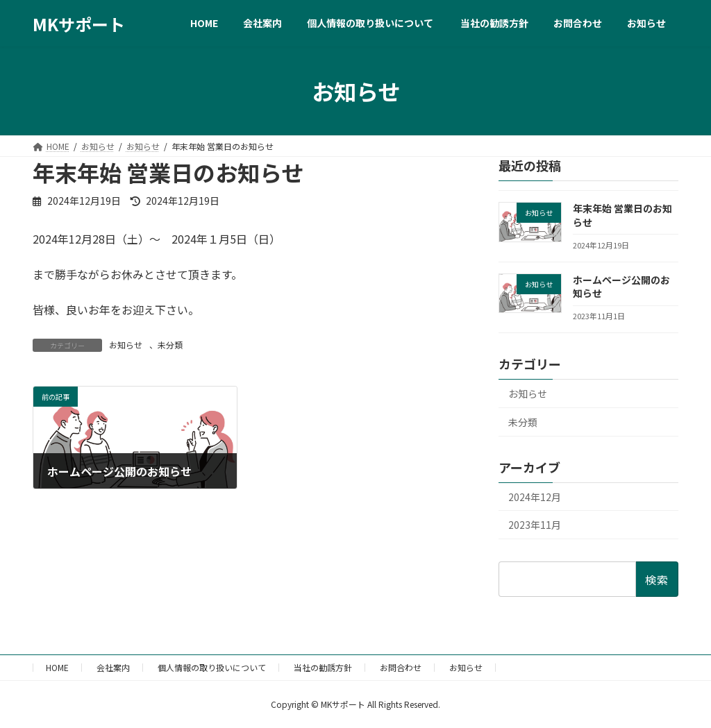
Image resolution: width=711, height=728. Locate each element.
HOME (57, 667)
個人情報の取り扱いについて (212, 667)
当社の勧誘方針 (323, 667)
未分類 (170, 345)
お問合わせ (401, 667)
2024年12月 (535, 497)
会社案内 (113, 667)
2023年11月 (535, 525)
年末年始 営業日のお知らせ (622, 215)
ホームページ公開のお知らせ (621, 287)
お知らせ (126, 345)
